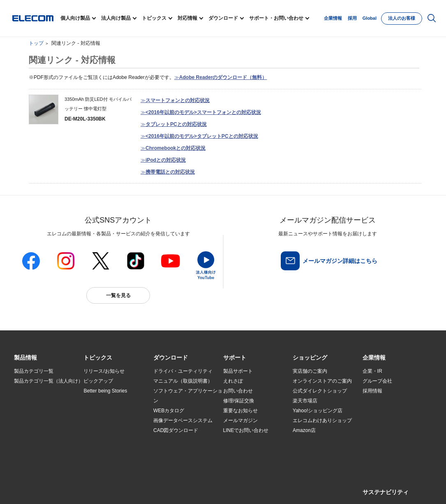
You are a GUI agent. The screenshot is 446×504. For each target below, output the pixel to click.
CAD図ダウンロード (176, 430)
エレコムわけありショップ (322, 420)
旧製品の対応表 (101, 451)
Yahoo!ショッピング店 (318, 411)
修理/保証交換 (239, 401)
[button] (98, 358)
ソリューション (31, 411)
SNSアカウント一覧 (33, 489)
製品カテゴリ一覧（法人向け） (49, 381)
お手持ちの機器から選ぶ (111, 421)
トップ (36, 43)
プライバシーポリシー (143, 488)
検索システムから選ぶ (108, 441)
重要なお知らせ (240, 411)
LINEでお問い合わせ (246, 430)
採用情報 (372, 391)
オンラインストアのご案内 (322, 381)
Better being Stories (105, 391)
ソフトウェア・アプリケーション (188, 396)
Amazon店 (304, 430)
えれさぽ (233, 381)
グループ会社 (377, 381)
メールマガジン (240, 420)
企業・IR (372, 371)
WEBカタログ (169, 411)
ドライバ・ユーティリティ (183, 371)
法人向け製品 (116, 18)
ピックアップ (98, 381)
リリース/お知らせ (104, 371)
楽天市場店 (305, 401)
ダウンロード (223, 18)
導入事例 (24, 421)
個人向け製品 (75, 18)
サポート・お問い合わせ (276, 18)
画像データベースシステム (183, 420)
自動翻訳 (275, 488)
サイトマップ (72, 488)
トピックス (154, 18)
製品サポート (238, 371)
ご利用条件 (103, 488)
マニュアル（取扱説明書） (183, 381)
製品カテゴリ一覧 (34, 371)
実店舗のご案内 (310, 371)
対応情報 (187, 18)
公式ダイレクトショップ (320, 391)
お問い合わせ (238, 391)
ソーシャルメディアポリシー (199, 488)
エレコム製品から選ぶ (108, 431)
